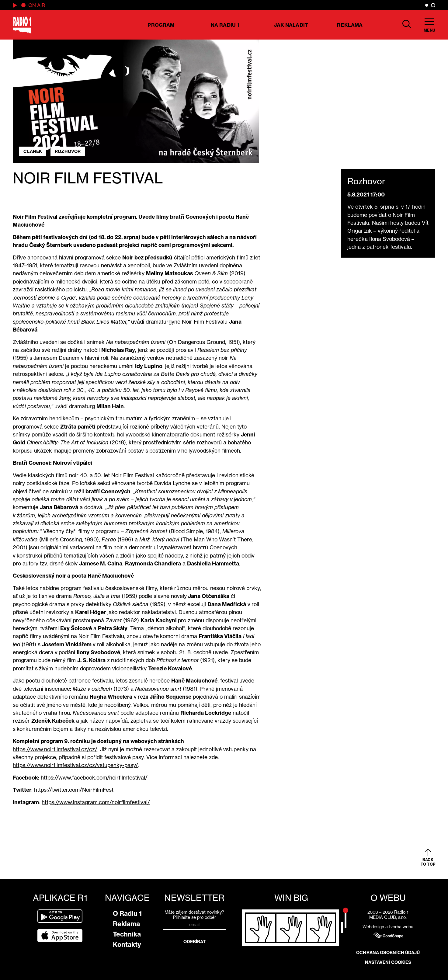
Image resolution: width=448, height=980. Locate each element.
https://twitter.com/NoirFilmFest (74, 790)
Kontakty (127, 945)
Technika (127, 934)
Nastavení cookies (388, 962)
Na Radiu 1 (225, 25)
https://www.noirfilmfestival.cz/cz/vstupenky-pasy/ (75, 765)
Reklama (350, 25)
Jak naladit (291, 25)
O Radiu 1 (127, 914)
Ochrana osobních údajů (388, 953)
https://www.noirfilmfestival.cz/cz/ (55, 749)
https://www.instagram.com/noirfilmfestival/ (96, 802)
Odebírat (195, 942)
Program (161, 25)
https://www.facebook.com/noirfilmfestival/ (94, 778)
